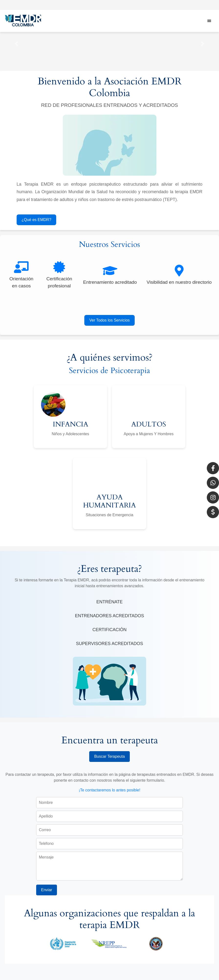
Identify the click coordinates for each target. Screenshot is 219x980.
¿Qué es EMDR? (36, 220)
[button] (16, 44)
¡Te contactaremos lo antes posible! (109, 790)
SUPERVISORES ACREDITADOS (109, 644)
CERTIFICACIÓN (109, 630)
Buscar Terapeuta (109, 756)
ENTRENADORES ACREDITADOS (110, 616)
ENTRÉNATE (109, 602)
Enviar (47, 890)
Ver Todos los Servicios (109, 320)
